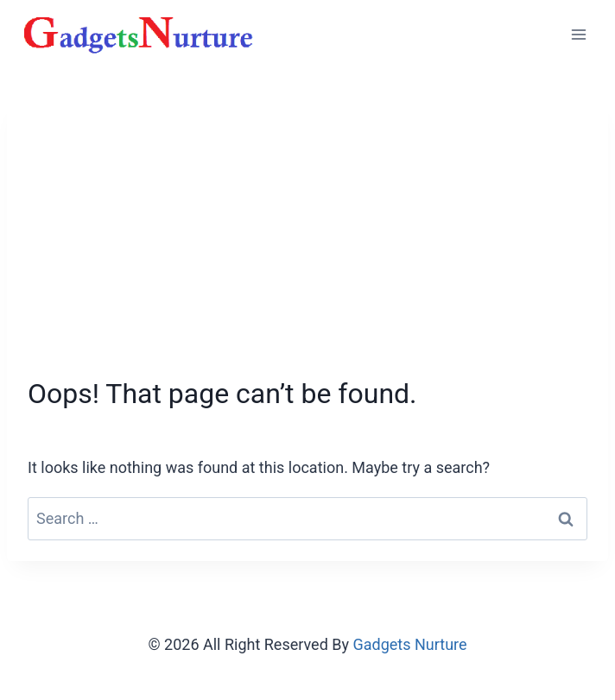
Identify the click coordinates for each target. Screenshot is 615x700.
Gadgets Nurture (409, 644)
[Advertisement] (307, 247)
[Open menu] (578, 34)
